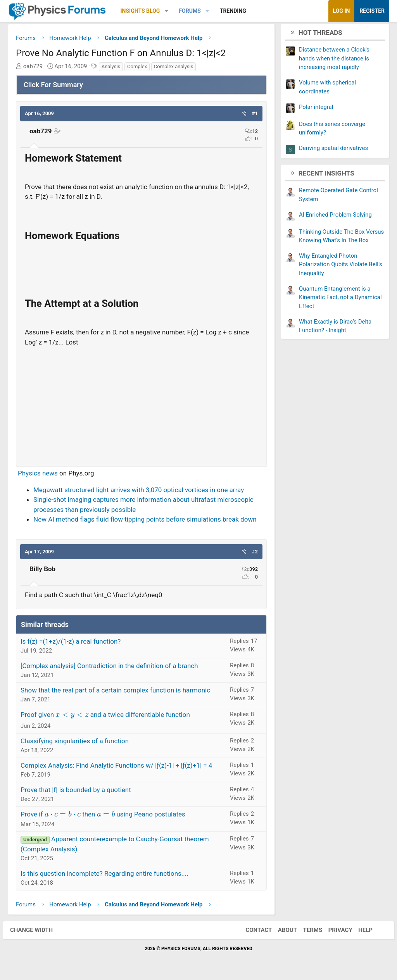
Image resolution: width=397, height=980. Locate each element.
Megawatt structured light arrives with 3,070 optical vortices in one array (139, 492)
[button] (167, 11)
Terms (307, 932)
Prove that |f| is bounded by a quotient (76, 791)
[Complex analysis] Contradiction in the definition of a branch (109, 668)
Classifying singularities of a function (75, 742)
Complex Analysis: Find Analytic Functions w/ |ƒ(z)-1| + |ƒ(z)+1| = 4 (116, 767)
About (282, 932)
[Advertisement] (141, 405)
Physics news (38, 475)
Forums (190, 11)
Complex (137, 68)
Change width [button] (36, 932)
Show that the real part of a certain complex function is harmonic (115, 692)
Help (360, 932)
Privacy (335, 932)
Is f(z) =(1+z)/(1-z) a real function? (71, 643)
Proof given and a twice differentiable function (105, 716)
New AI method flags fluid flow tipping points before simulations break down (145, 521)
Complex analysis (174, 68)
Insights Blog (140, 11)
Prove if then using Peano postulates (103, 816)
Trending (233, 11)
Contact (254, 932)
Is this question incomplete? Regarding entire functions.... (104, 875)
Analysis (111, 68)
